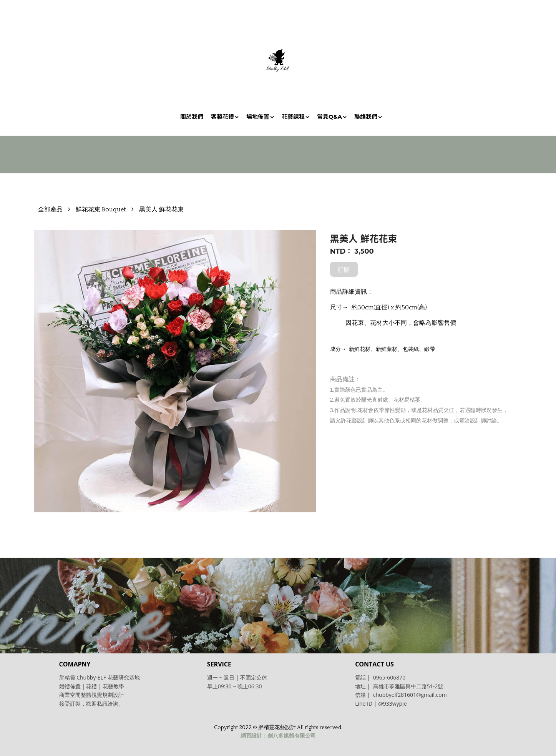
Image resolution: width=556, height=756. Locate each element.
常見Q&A (329, 117)
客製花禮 (222, 117)
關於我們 (192, 117)
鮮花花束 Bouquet (101, 209)
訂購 (344, 270)
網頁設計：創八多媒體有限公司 (278, 736)
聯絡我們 (366, 117)
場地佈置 (258, 117)
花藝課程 (293, 117)
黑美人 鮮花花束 (161, 209)
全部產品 (50, 209)
